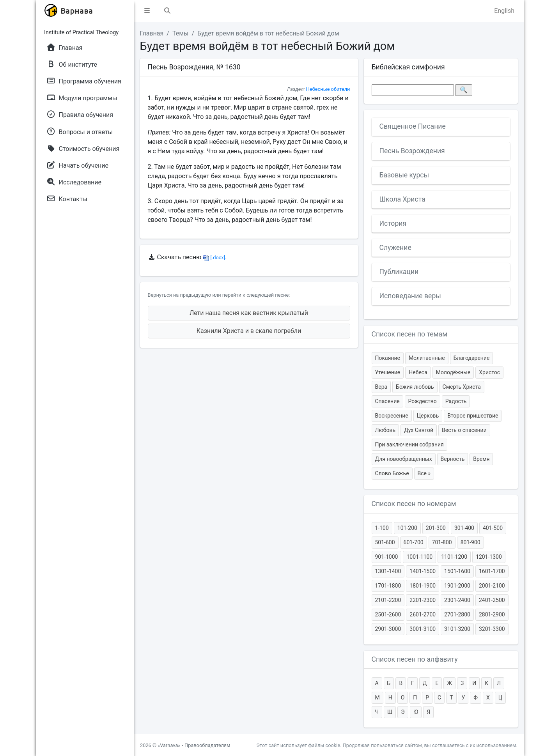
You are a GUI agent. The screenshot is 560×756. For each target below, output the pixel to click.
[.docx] (214, 258)
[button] (147, 11)
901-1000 (387, 557)
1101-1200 (454, 557)
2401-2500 (492, 600)
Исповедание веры (410, 296)
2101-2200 (388, 600)
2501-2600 (388, 614)
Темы (181, 33)
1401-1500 (423, 571)
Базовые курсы (404, 175)
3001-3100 (423, 629)
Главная (152, 33)
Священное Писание (413, 126)
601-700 (414, 542)
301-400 (464, 528)
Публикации (399, 272)
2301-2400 (457, 600)
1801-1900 (423, 586)
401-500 (493, 528)
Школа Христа (402, 199)
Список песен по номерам (414, 504)
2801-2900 (492, 614)
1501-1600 (457, 571)
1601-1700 (492, 571)
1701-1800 (388, 586)
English (504, 11)
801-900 (471, 542)
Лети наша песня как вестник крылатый (249, 313)
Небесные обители (328, 89)
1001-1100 (419, 557)
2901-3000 (388, 629)
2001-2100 (492, 586)
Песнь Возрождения (412, 151)
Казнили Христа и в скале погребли (249, 331)
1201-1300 (489, 557)
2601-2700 (423, 614)
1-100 (382, 528)
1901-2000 (457, 586)
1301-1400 (388, 571)
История (393, 223)
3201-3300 (492, 629)
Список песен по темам (410, 334)
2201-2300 (423, 600)
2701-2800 (457, 614)
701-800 (442, 542)
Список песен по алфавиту (415, 659)
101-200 (407, 528)
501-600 (385, 542)
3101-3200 (457, 629)
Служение (395, 248)
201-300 (436, 528)
